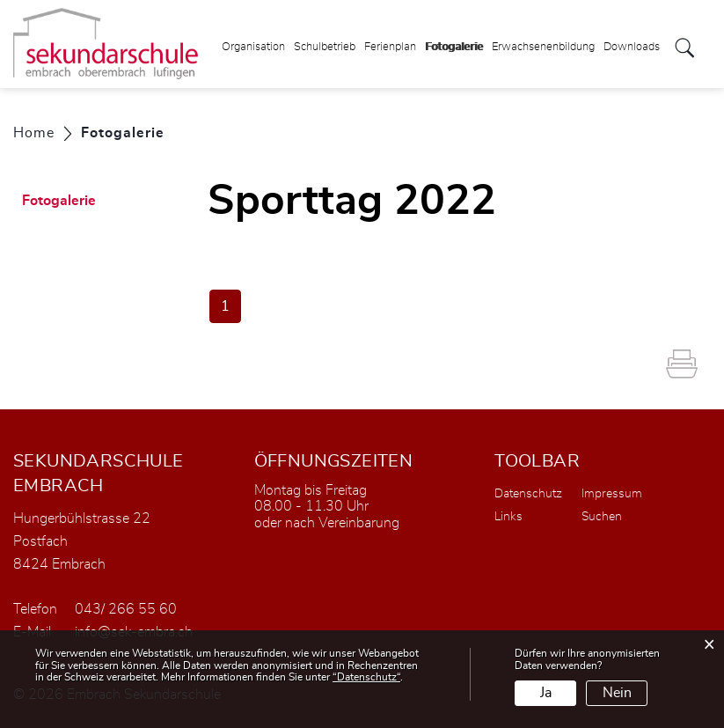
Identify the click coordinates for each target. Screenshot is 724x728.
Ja (546, 693)
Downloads (632, 47)
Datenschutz (528, 494)
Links (508, 517)
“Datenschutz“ (366, 677)
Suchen (602, 517)
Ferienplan (390, 47)
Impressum (612, 494)
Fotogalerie (454, 41)
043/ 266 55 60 (126, 609)
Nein (617, 693)
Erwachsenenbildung (543, 47)
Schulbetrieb (325, 47)
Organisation (253, 47)
